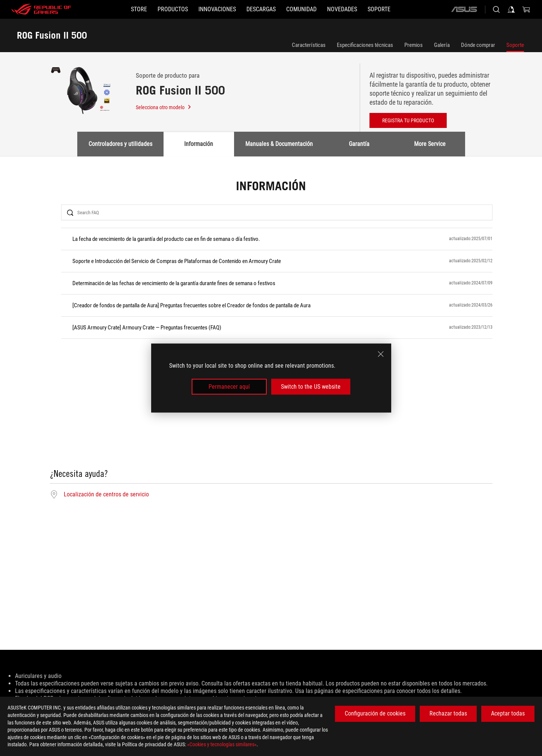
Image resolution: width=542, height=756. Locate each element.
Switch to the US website (311, 387)
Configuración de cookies (375, 713)
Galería (442, 45)
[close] (381, 354)
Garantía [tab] (359, 144)
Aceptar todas (508, 713)
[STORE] (139, 9)
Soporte (515, 45)
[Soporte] (379, 9)
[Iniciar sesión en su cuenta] (511, 9)
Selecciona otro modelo (164, 107)
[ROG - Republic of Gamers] (41, 9)
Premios (414, 45)
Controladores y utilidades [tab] (120, 144)
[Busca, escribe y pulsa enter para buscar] (496, 9)
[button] (173, 9)
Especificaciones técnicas (365, 45)
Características (309, 45)
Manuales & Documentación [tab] (279, 144)
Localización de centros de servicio (106, 494)
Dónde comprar (478, 45)
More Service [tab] (430, 144)
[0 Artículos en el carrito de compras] (526, 9)
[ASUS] (464, 9)
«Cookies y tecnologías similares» (222, 744)
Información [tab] (199, 144)
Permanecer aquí (229, 387)
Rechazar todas (448, 713)
